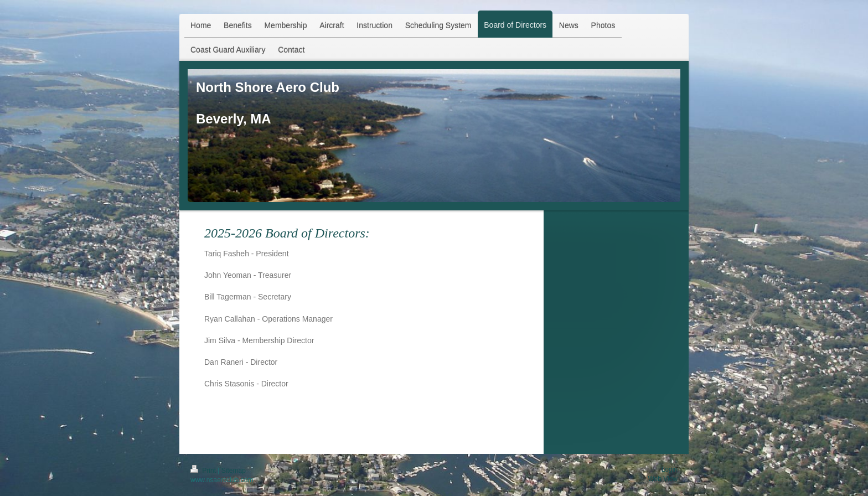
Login (670, 469)
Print (204, 471)
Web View (663, 479)
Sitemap (234, 471)
